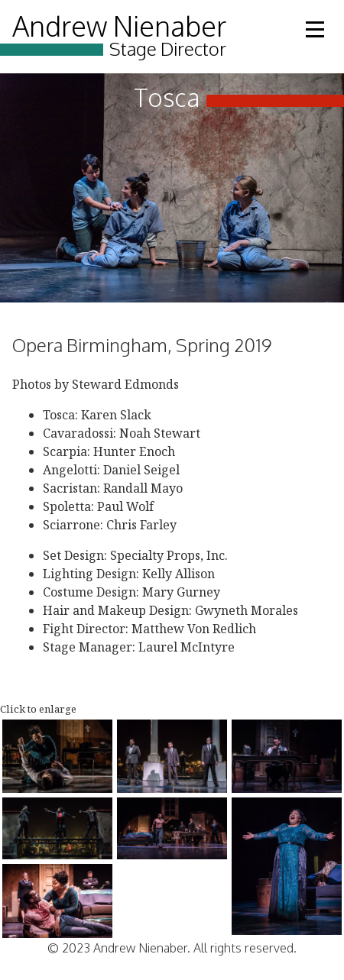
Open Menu (315, 29)
